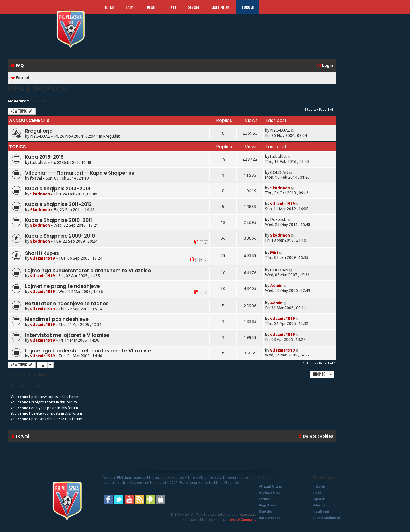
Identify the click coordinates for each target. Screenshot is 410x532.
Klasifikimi (321, 512)
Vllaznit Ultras (270, 486)
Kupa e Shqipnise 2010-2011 (59, 220)
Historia (318, 486)
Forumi (248, 7)
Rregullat (111, 136)
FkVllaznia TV (270, 493)
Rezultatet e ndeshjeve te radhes (67, 304)
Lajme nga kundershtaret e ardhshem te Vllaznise (88, 271)
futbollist (38, 162)
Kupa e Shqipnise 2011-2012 (58, 204)
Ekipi (172, 7)
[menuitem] (17, 66)
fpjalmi (36, 178)
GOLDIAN (38, 101)
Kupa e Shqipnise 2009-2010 (60, 236)
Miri (274, 253)
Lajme (130, 7)
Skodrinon (40, 194)
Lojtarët (318, 499)
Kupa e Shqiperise (38, 88)
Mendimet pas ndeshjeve (57, 319)
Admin (276, 286)
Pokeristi (278, 220)
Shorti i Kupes (42, 253)
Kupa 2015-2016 (44, 157)
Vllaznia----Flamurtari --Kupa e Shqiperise (80, 173)
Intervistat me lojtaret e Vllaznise (67, 335)
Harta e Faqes (269, 518)
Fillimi (108, 7)
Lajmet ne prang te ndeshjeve (62, 286)
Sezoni (194, 7)
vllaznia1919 (282, 204)
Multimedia (221, 7)
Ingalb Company (243, 520)
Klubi (152, 7)
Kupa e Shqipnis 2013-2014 (58, 189)
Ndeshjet (320, 505)
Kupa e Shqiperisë (326, 518)
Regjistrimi (267, 505)
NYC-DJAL (40, 136)
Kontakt (265, 512)
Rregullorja (39, 131)
